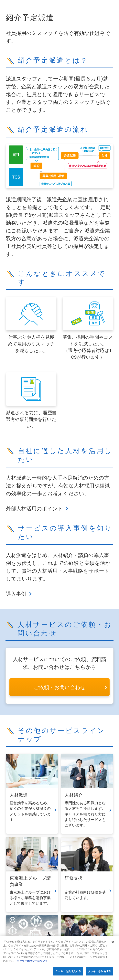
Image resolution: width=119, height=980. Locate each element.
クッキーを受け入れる (68, 971)
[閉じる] (113, 942)
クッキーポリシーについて (32, 961)
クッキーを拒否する (100, 971)
